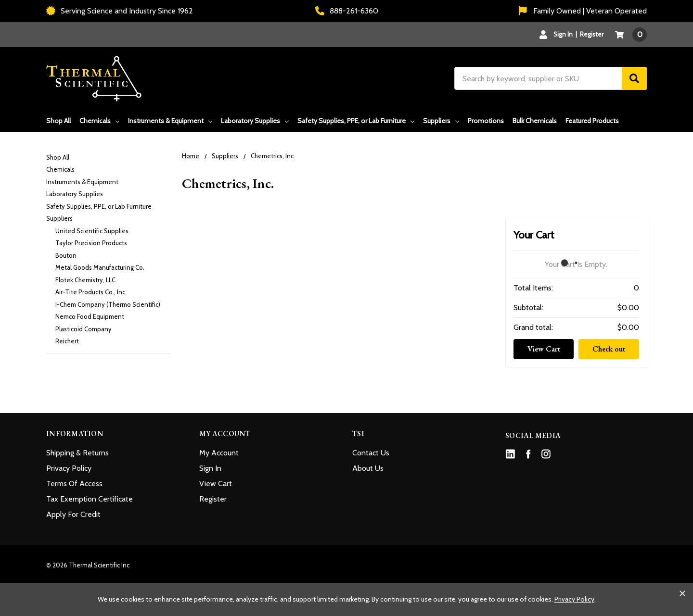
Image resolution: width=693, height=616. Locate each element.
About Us (368, 468)
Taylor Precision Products (91, 243)
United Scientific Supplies (92, 231)
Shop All (58, 121)
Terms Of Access (74, 484)
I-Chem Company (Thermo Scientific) (108, 304)
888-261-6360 (347, 11)
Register (592, 34)
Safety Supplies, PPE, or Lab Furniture (356, 121)
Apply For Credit (73, 514)
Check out (609, 349)
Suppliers (441, 121)
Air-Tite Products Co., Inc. (91, 292)
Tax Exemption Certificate (90, 499)
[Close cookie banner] (682, 593)
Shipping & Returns (77, 453)
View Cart (544, 349)
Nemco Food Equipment (90, 316)
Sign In (210, 468)
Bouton (66, 255)
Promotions (486, 121)
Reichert (67, 341)
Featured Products (592, 121)
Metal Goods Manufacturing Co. (100, 267)
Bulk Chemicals (535, 121)
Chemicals (99, 121)
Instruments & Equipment (170, 121)
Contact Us (371, 453)
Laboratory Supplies (255, 121)
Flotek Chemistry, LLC (85, 280)
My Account (219, 453)
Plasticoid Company (83, 329)
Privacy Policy (69, 468)
